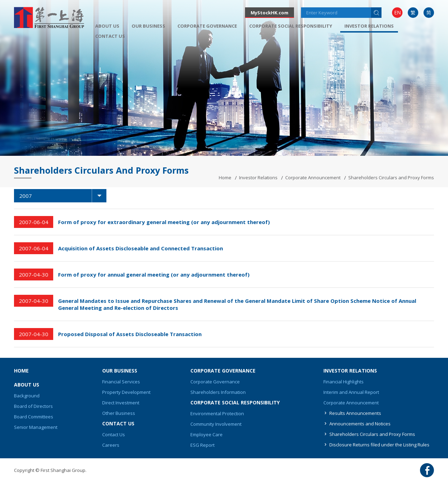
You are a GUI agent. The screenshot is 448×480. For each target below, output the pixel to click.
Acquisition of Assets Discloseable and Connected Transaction (141, 248)
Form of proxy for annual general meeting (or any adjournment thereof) (154, 274)
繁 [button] (413, 12)
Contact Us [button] (110, 36)
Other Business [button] (119, 413)
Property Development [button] (126, 392)
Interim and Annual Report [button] (351, 392)
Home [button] (21, 371)
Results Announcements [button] (355, 413)
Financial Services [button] (121, 382)
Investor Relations (258, 178)
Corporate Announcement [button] (351, 403)
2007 (63, 196)
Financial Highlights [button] (344, 382)
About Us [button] (107, 26)
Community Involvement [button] (216, 424)
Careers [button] (111, 445)
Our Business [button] (148, 26)
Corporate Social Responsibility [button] (291, 26)
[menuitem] (397, 13)
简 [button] (429, 12)
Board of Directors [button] (33, 406)
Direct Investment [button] (121, 403)
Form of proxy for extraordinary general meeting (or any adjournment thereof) (164, 222)
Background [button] (27, 396)
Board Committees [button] (34, 417)
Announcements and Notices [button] (360, 424)
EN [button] (397, 12)
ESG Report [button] (202, 445)
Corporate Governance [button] (207, 26)
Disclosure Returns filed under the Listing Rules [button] (379, 445)
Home (225, 178)
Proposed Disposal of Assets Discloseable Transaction (130, 334)
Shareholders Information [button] (218, 392)
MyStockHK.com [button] (269, 13)
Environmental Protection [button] (217, 413)
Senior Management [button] (36, 427)
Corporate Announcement (313, 178)
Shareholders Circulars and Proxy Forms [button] (372, 434)
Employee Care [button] (206, 434)
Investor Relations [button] (369, 26)
